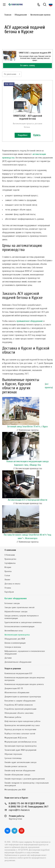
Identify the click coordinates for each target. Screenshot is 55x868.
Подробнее (23, 135)
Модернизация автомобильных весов (21, 742)
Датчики (8, 658)
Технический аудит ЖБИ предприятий (20, 750)
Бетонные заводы (12, 603)
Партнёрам (9, 592)
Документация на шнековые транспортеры (23, 697)
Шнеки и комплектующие (15, 643)
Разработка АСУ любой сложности (19, 705)
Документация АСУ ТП (14, 688)
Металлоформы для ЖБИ (15, 790)
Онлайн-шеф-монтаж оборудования (20, 771)
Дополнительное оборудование (18, 662)
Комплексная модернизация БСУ (18, 673)
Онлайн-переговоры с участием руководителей (25, 779)
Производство (10, 559)
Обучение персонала (13, 754)
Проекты (8, 571)
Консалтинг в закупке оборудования (20, 701)
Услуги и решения (13, 669)
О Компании (10, 555)
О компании (10, 550)
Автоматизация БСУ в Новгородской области (27, 500)
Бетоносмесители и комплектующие (20, 627)
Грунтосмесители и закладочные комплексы (23, 622)
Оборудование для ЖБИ (15, 639)
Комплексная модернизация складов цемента (24, 684)
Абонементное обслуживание (17, 693)
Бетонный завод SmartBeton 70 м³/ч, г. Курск (27, 427)
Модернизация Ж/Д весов (16, 738)
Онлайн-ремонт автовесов (16, 766)
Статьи (7, 575)
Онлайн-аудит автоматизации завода (20, 762)
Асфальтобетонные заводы (16, 612)
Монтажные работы (13, 717)
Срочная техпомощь (13, 758)
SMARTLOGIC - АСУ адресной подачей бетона (27, 117)
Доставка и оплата (12, 584)
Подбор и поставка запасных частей (20, 734)
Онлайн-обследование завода (17, 775)
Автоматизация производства (17, 635)
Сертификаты (10, 563)
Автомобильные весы (14, 631)
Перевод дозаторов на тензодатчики (20, 729)
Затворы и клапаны (13, 647)
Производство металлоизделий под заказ (22, 725)
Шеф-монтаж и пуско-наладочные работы (22, 721)
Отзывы (8, 588)
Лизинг (7, 580)
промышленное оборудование (30, 321)
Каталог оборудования (16, 598)
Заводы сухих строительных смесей (19, 607)
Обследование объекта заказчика (19, 713)
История (8, 567)
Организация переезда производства (21, 746)
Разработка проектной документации (20, 709)
